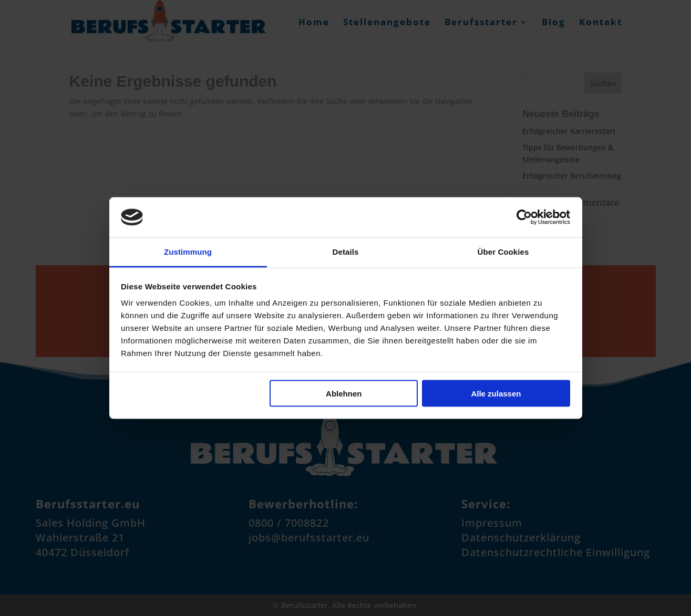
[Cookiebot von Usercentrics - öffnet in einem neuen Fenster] (524, 217)
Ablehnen (344, 393)
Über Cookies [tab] (503, 252)
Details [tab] (346, 252)
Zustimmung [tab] (188, 252)
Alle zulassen (496, 393)
